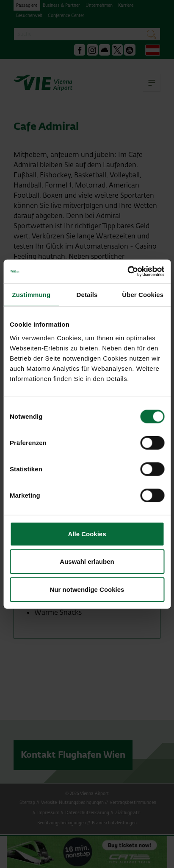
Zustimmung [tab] (31, 294)
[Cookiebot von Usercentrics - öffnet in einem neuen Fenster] (127, 272)
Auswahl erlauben (87, 561)
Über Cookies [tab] (143, 294)
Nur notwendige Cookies (87, 589)
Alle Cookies (87, 533)
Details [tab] (87, 294)
